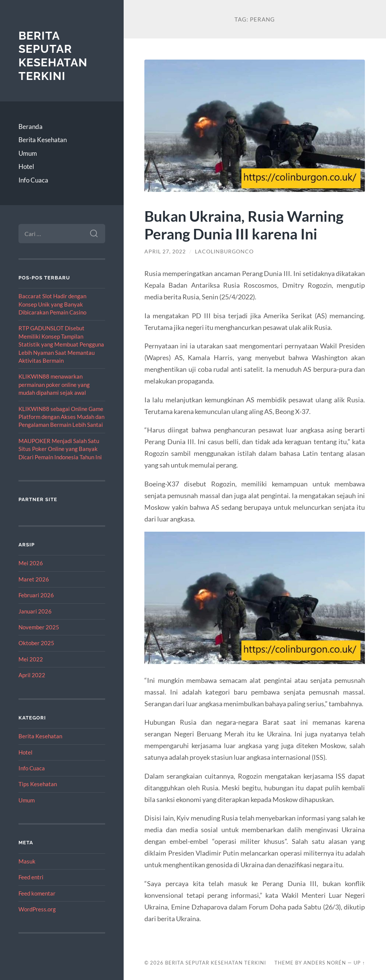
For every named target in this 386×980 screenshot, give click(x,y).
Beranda (31, 127)
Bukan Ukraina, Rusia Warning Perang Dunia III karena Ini (244, 225)
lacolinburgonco (224, 252)
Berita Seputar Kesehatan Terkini (53, 56)
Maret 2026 (34, 579)
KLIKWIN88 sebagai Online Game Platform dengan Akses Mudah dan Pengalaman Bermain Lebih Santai (61, 417)
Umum (28, 153)
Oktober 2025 (36, 643)
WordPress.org (37, 909)
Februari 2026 (36, 595)
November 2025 (39, 627)
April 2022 (32, 675)
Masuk (27, 861)
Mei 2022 (31, 659)
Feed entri (31, 877)
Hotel (26, 166)
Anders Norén (325, 963)
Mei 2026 (31, 563)
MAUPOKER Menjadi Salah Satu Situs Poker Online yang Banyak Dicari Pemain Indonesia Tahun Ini (60, 449)
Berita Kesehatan (43, 140)
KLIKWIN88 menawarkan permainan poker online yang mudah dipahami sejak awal (54, 384)
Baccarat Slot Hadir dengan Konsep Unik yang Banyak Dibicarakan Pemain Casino (52, 304)
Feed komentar (37, 893)
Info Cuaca (33, 180)
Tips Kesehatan (38, 784)
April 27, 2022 (165, 252)
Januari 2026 (35, 611)
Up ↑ (359, 963)
